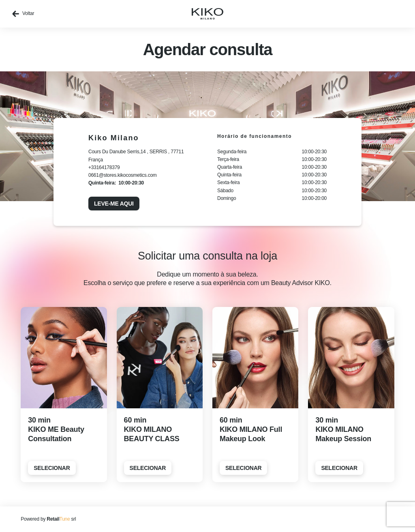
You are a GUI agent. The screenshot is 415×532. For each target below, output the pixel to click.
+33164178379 (104, 167)
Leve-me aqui (114, 204)
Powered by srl (48, 519)
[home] (207, 14)
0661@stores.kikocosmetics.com (123, 175)
